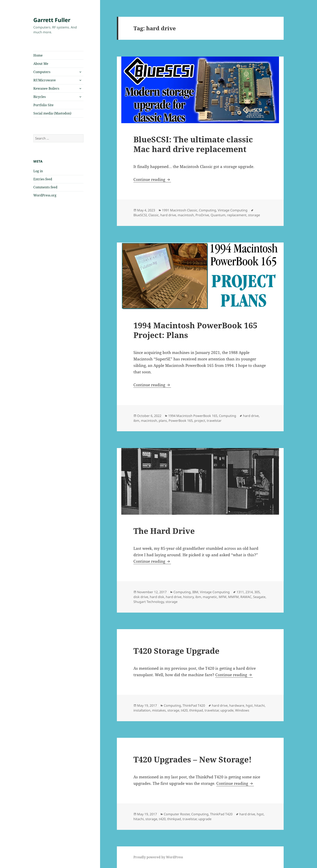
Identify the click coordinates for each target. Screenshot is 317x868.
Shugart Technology (149, 602)
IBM (195, 592)
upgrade (227, 710)
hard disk (157, 597)
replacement (237, 215)
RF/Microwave (45, 80)
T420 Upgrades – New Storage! (193, 759)
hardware (237, 705)
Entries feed (43, 179)
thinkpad (196, 710)
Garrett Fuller (52, 20)
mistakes (159, 710)
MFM (223, 597)
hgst (249, 705)
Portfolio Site (43, 105)
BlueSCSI (140, 215)
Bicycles (40, 97)
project (200, 421)
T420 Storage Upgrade (176, 651)
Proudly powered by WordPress (158, 857)
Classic (154, 215)
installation (142, 710)
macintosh (186, 215)
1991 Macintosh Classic (180, 210)
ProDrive (202, 215)
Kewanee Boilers (46, 88)
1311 (240, 592)
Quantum (218, 215)
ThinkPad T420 (194, 705)
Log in (38, 171)
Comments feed (45, 187)
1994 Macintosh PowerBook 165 (193, 416)
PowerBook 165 (181, 421)
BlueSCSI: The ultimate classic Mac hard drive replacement (193, 144)
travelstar (214, 421)
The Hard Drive (164, 531)
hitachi (259, 705)
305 (257, 592)
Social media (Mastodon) (52, 113)
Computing (208, 210)
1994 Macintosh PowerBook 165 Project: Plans (195, 330)
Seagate (259, 597)
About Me (41, 64)
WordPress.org (45, 195)
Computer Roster (177, 814)
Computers (42, 72)
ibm (136, 421)
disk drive (141, 597)
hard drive (168, 215)
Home (38, 55)
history (188, 597)
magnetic (210, 597)
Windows (242, 710)
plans (163, 421)
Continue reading (152, 179)
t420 (184, 710)
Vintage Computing (233, 210)
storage (254, 215)
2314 (249, 592)
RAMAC (246, 597)
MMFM (233, 597)
